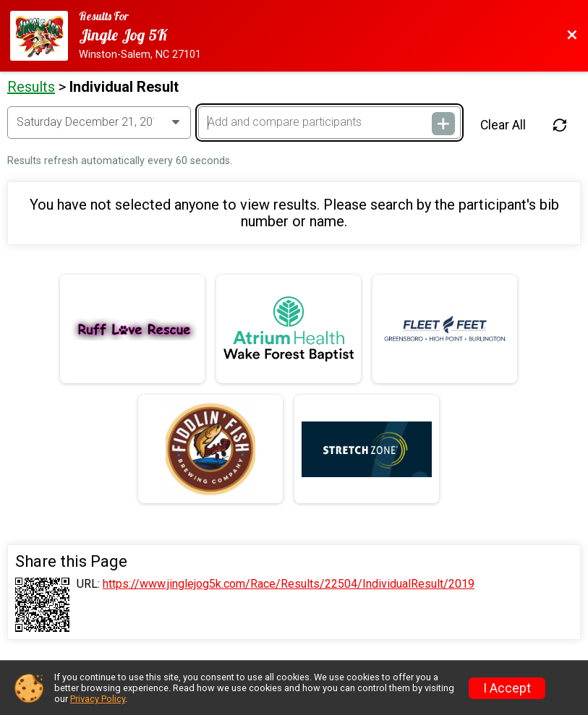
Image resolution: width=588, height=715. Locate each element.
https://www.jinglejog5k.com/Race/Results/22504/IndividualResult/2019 (289, 584)
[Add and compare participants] (329, 122)
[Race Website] (44, 36)
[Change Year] (99, 122)
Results (31, 87)
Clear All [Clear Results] (503, 125)
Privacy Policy (98, 699)
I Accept (507, 688)
